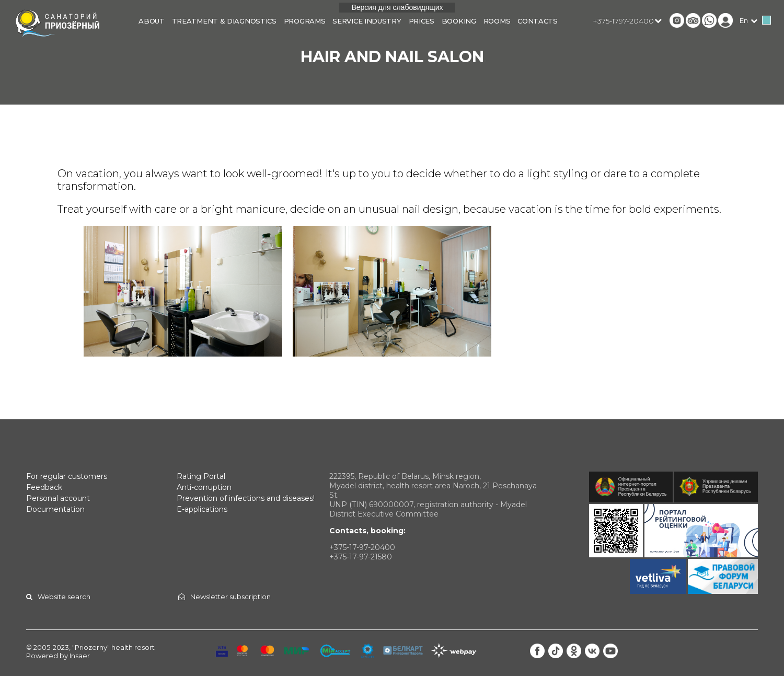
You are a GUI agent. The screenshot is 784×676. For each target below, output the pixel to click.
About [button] (152, 21)
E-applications (202, 509)
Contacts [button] (538, 21)
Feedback (44, 487)
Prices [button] (422, 21)
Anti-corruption (204, 487)
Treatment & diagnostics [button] (224, 21)
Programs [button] (305, 21)
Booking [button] (459, 21)
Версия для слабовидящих (397, 7)
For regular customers (67, 476)
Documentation (55, 509)
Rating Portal (201, 476)
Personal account (58, 498)
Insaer (80, 656)
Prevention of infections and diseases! (246, 498)
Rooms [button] (497, 21)
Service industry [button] (367, 21)
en (744, 20)
